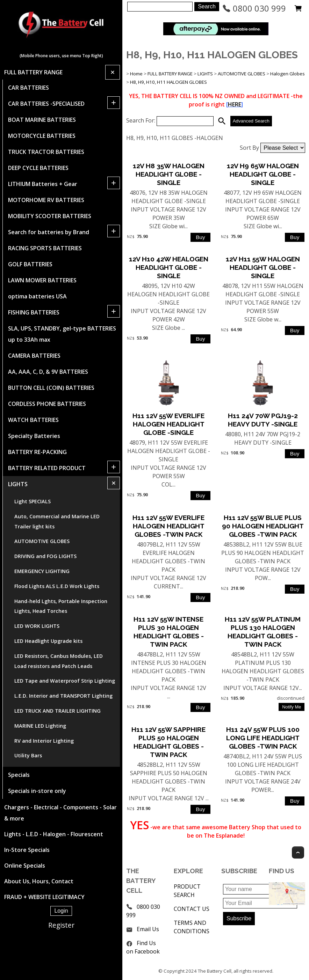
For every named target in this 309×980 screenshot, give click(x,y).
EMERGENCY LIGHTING (42, 571)
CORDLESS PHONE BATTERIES (47, 404)
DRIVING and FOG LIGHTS (45, 556)
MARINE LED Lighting (40, 726)
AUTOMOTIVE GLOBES (42, 541)
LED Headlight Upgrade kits (48, 641)
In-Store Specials (27, 850)
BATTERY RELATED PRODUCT (47, 468)
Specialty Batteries (34, 436)
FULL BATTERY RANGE (33, 72)
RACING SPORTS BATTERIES (45, 248)
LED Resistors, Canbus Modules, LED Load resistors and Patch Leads (59, 661)
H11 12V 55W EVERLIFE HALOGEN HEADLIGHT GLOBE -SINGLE (168, 424)
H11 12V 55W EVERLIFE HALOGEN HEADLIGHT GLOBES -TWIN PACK (168, 526)
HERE (235, 104)
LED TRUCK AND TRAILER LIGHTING (58, 711)
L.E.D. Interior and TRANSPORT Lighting (63, 696)
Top (298, 852)
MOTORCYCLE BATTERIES (42, 136)
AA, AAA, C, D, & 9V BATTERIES (48, 372)
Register (61, 925)
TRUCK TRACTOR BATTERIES (46, 152)
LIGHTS (18, 484)
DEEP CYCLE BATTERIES (38, 168)
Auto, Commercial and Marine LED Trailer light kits (57, 521)
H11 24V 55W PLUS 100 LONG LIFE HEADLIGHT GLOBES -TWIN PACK (263, 738)
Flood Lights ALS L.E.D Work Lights (57, 586)
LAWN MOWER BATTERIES (42, 280)
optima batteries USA (37, 296)
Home (136, 74)
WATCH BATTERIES (33, 420)
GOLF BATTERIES (30, 264)
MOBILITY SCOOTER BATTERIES (50, 216)
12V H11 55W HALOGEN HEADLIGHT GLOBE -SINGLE (263, 267)
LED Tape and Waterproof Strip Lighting (65, 681)
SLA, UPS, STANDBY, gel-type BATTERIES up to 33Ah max (62, 334)
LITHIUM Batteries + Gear (43, 184)
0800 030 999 (254, 8)
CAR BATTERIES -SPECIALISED (46, 104)
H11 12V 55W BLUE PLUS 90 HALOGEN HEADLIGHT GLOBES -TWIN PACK (263, 526)
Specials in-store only (37, 791)
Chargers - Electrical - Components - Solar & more (60, 813)
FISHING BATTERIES (34, 312)
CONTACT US (192, 909)
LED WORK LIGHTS (37, 626)
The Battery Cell (215, 971)
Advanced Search (251, 121)
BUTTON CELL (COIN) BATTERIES (51, 388)
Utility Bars (28, 755)
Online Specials (25, 866)
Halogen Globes (288, 74)
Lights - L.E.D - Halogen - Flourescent (54, 834)
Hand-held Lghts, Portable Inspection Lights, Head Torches (61, 606)
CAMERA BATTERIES (34, 356)
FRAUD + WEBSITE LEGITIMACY (44, 897)
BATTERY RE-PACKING (37, 452)
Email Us (148, 929)
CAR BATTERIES (28, 88)
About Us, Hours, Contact (39, 881)
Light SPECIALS (33, 501)
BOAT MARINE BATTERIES (42, 120)
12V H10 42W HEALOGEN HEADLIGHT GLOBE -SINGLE (169, 267)
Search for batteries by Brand (49, 232)
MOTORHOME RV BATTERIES (46, 200)
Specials (19, 775)
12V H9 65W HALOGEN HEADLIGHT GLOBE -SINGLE (263, 174)
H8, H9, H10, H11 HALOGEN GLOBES (168, 82)
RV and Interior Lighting (44, 741)
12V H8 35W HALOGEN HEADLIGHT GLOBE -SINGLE (169, 174)
